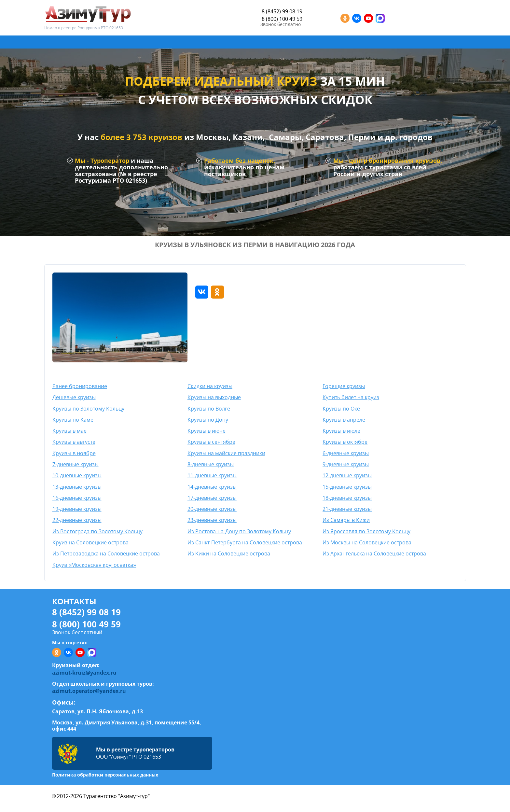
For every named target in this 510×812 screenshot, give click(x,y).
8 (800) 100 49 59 (282, 19)
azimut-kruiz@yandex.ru (84, 673)
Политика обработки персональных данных (105, 775)
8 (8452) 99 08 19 (282, 11)
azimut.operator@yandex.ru (89, 691)
